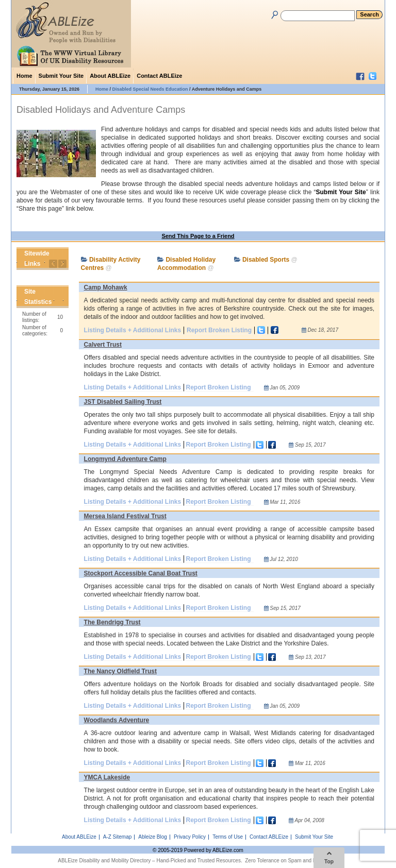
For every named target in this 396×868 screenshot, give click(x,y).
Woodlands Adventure (117, 720)
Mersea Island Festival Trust (125, 516)
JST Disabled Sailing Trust (123, 402)
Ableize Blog (153, 837)
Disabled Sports (266, 260)
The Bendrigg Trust (112, 622)
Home (24, 76)
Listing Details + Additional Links (133, 330)
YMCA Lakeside (107, 777)
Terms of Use (228, 837)
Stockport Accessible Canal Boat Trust (141, 573)
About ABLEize (110, 76)
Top (329, 857)
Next (62, 264)
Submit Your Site (61, 76)
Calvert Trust (103, 345)
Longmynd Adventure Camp (125, 459)
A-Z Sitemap (118, 837)
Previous (53, 264)
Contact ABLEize (159, 76)
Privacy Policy (190, 837)
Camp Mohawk (106, 287)
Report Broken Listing (219, 330)
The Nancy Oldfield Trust (120, 671)
